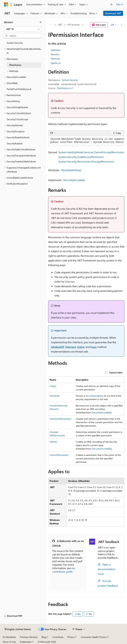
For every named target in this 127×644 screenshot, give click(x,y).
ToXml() (53, 442)
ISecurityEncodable (74, 180)
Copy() (53, 386)
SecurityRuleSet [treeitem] (15, 143)
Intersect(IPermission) (60, 419)
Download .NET (113, 13)
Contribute (58, 637)
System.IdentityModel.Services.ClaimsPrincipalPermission (91, 152)
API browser (74, 25)
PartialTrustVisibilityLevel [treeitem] (19, 89)
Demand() (55, 396)
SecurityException (95, 396)
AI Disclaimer (9, 637)
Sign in (120, 4)
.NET (60, 25)
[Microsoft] (6, 4)
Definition (56, 50)
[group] (86, 141)
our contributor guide (64, 570)
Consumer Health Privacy (94, 637)
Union (81, 347)
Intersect (71, 347)
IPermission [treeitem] (15, 65)
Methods (55, 59)
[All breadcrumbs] (51, 25)
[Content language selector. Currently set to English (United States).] (18, 629)
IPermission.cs (64, 88)
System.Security (70, 80)
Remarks (55, 54)
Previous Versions (29, 637)
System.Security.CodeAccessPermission (81, 157)
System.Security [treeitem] (15, 43)
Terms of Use (9, 642)
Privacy (71, 637)
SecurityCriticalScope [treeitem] (17, 119)
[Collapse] (41, 22)
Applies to (56, 63)
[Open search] (111, 4)
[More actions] (121, 25)
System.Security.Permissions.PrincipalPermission (86, 161)
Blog (44, 637)
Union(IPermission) (59, 455)
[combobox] (23, 29)
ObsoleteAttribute (71, 170)
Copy (94, 347)
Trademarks (25, 642)
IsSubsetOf (58, 347)
